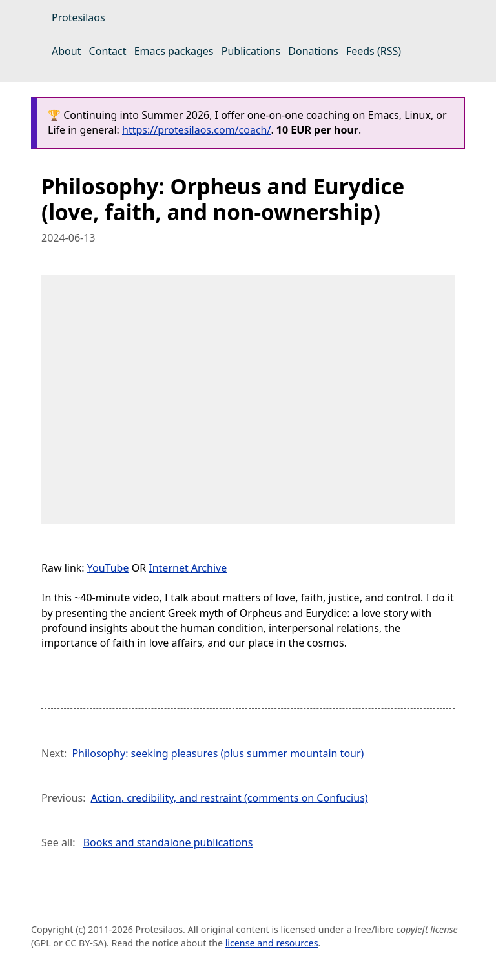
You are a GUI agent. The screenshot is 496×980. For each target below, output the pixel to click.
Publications (251, 51)
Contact (108, 51)
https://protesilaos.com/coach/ (196, 130)
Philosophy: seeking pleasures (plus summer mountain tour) (218, 753)
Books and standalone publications (168, 842)
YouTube (108, 568)
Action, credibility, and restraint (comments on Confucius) (229, 798)
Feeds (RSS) (374, 51)
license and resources (272, 943)
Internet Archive (188, 568)
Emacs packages (174, 51)
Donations (313, 51)
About (66, 51)
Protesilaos (78, 17)
